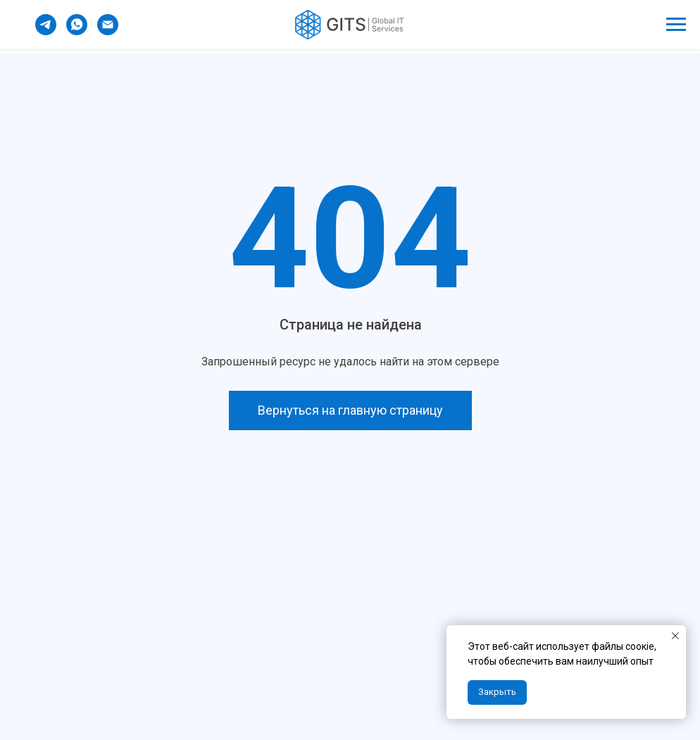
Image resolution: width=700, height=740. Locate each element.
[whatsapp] (77, 31)
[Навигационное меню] (676, 25)
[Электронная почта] (108, 31)
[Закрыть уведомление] (675, 636)
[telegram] (46, 31)
